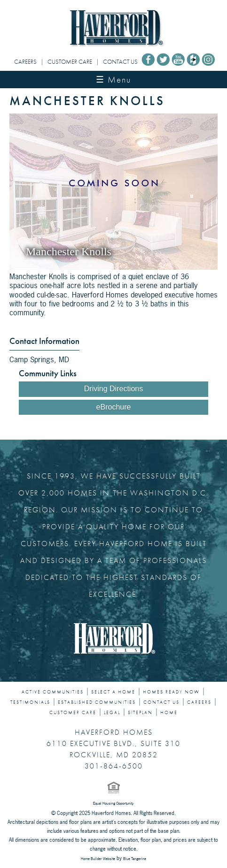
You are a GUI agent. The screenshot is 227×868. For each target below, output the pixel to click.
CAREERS (25, 62)
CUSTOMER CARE (70, 62)
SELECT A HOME (113, 692)
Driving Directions (113, 389)
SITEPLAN (140, 713)
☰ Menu (113, 80)
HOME (169, 713)
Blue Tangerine (135, 859)
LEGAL (112, 713)
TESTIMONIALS (30, 702)
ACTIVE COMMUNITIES (53, 692)
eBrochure (114, 407)
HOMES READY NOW (171, 692)
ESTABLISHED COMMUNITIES (97, 702)
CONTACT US (120, 62)
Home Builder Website (98, 859)
